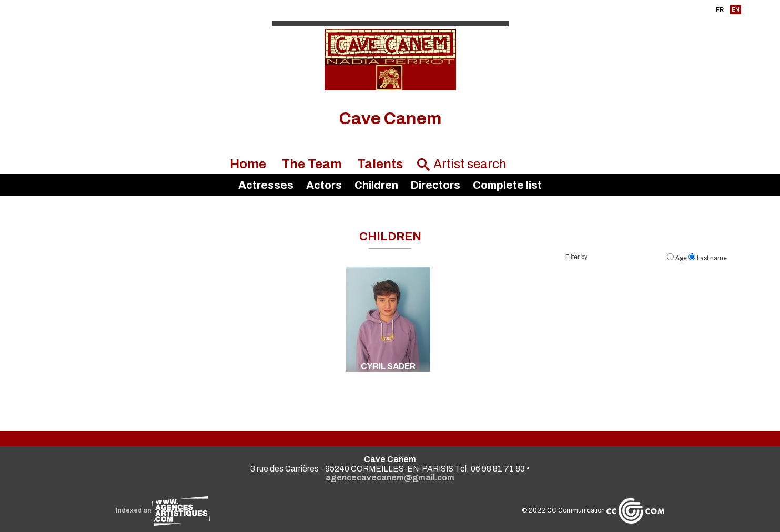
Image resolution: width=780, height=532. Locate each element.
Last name (708, 258)
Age (678, 258)
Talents (380, 164)
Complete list (507, 185)
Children (376, 185)
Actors (324, 185)
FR (720, 9)
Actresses (266, 185)
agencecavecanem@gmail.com (390, 478)
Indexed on (163, 510)
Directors (435, 185)
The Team (312, 164)
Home (248, 164)
